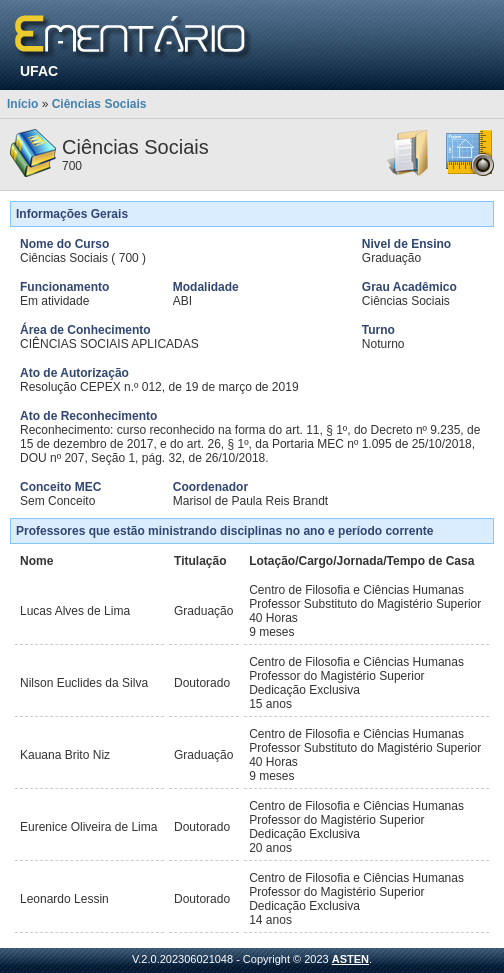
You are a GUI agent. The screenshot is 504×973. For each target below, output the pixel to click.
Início (22, 104)
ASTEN (350, 959)
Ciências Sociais (99, 104)
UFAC (39, 71)
